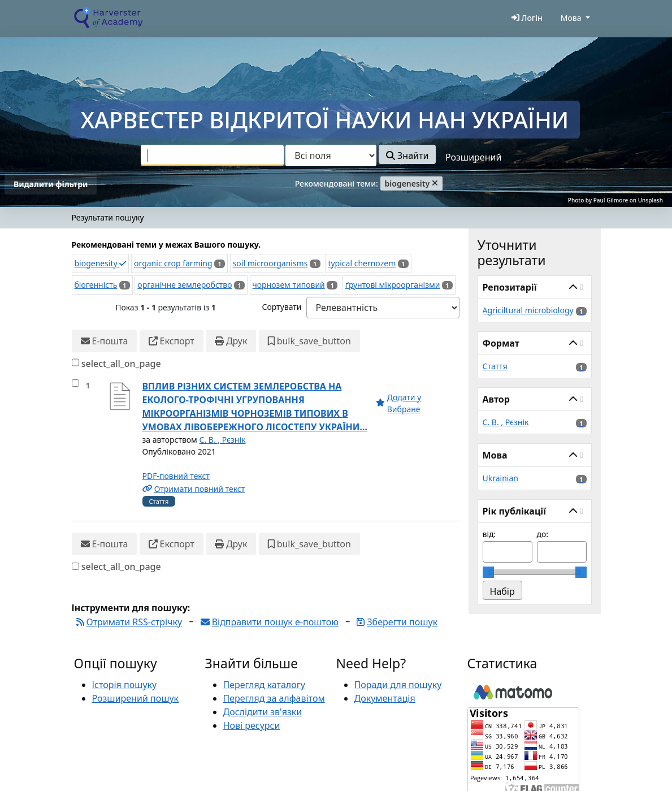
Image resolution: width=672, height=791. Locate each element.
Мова (571, 18)
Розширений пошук (136, 698)
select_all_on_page (121, 364)
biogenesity (101, 263)
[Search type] (331, 155)
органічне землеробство (185, 285)
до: (543, 534)
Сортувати (281, 307)
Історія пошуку (125, 685)
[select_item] (75, 383)
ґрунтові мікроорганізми (393, 285)
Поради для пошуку (398, 685)
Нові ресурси (252, 725)
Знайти (407, 155)
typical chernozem (362, 263)
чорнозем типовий (289, 285)
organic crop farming (173, 263)
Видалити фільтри (51, 184)
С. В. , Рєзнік (223, 440)
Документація (385, 698)
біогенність (96, 285)
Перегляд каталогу (264, 685)
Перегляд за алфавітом (274, 698)
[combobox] (212, 155)
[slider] (488, 572)
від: (489, 534)
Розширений (473, 157)
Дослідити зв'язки (263, 712)
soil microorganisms (270, 263)
